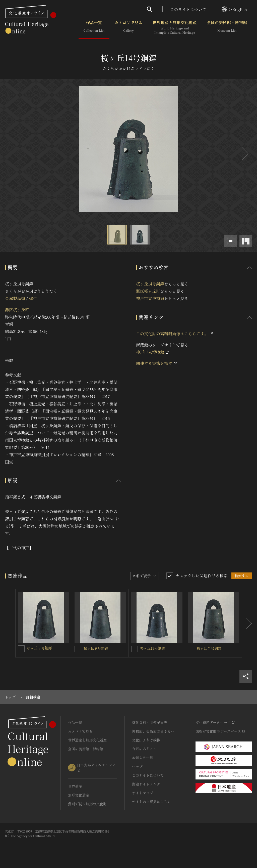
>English (234, 9)
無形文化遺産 (79, 795)
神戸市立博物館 (150, 298)
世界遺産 (75, 786)
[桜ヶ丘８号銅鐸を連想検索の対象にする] (21, 649)
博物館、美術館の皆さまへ (153, 731)
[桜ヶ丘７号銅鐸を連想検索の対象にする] (191, 649)
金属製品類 (15, 298)
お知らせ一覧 (143, 758)
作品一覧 (94, 27)
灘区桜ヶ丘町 (17, 310)
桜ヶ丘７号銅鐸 (209, 648)
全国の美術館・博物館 (227, 27)
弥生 (33, 298)
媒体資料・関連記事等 (150, 722)
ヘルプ (137, 766)
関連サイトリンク (146, 784)
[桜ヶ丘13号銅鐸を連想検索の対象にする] (135, 649)
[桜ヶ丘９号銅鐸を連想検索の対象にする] (78, 649)
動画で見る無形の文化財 (87, 804)
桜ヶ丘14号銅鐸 (150, 284)
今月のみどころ (144, 749)
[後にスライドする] (244, 154)
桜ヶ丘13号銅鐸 (153, 648)
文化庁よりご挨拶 (146, 740)
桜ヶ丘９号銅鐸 (96, 648)
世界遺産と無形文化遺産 (175, 27)
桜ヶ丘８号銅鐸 (39, 648)
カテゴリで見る (128, 27)
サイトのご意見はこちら (151, 802)
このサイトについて (188, 9)
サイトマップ (143, 793)
